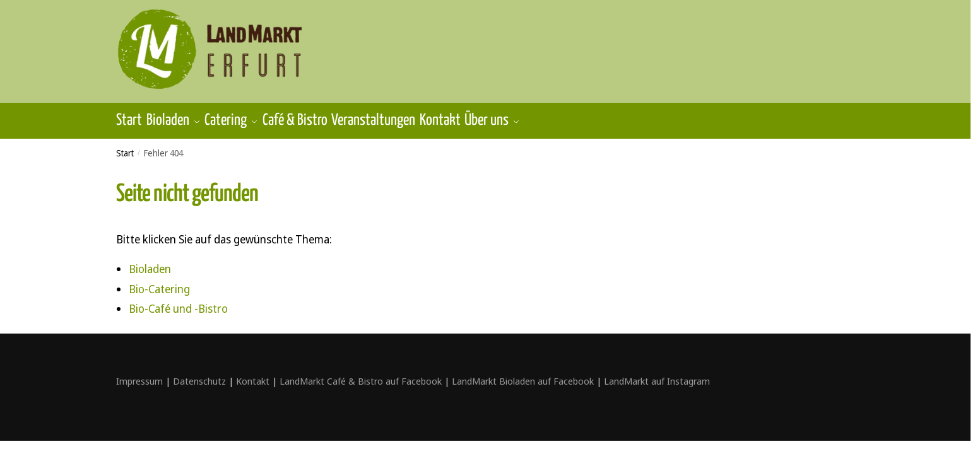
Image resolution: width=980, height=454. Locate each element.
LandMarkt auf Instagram (657, 374)
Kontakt (253, 374)
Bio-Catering (159, 282)
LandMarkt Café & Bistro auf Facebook (361, 374)
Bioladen (150, 262)
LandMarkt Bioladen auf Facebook (523, 374)
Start (125, 146)
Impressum (139, 374)
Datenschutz (199, 374)
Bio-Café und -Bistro (178, 301)
